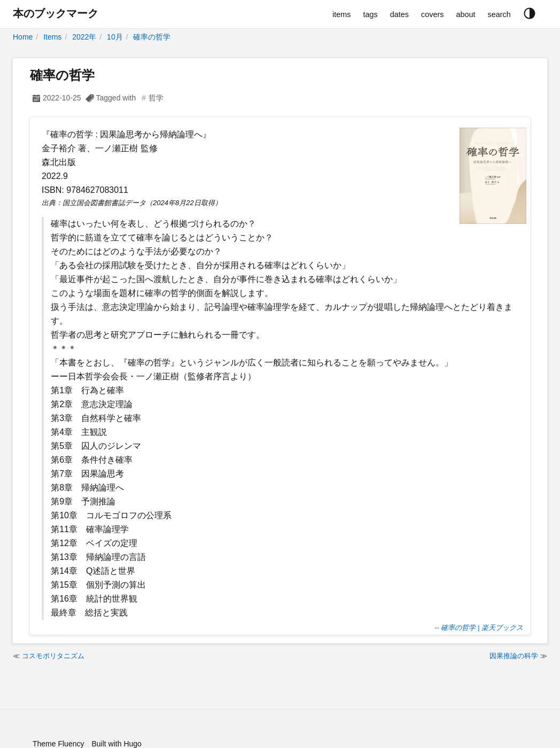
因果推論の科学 (514, 656)
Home (23, 37)
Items (52, 37)
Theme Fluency (58, 744)
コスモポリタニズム (53, 656)
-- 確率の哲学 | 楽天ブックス (479, 628)
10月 (115, 37)
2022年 (84, 37)
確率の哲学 (152, 37)
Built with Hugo (116, 744)
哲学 (156, 98)
